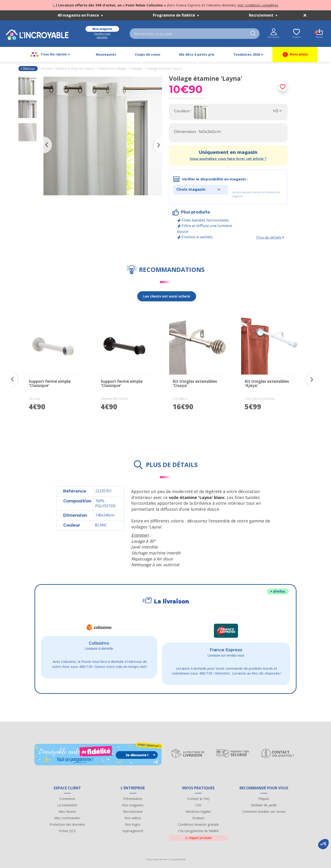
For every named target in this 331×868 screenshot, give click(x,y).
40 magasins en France (80, 15)
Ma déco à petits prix (197, 54)
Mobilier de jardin (264, 805)
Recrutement (263, 15)
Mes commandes (67, 818)
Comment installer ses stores (264, 812)
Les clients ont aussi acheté (167, 296)
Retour (28, 69)
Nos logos (133, 824)
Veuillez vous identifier (102, 35)
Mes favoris (67, 812)
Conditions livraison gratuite (198, 824)
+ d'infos (278, 591)
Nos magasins (133, 805)
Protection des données (67, 824)
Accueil (46, 68)
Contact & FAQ (198, 799)
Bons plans (295, 55)
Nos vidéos (133, 818)
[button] (323, 844)
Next (160, 138)
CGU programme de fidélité (198, 831)
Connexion (67, 799)
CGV (198, 805)
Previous (46, 138)
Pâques (264, 799)
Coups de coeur (148, 54)
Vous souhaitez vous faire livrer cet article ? (228, 159)
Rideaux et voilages (113, 68)
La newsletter (67, 805)
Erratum (198, 818)
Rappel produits (198, 838)
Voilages (137, 68)
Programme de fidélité (176, 15)
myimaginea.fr (133, 831)
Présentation (133, 799)
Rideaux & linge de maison (75, 68)
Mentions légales (198, 812)
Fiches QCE (67, 831)
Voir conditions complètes (258, 5)
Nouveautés (106, 54)
